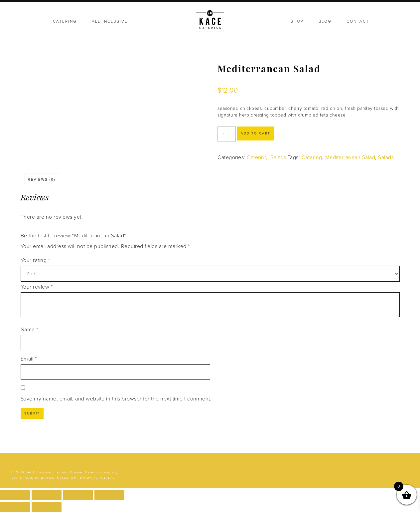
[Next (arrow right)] (47, 507)
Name (29, 330)
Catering (257, 157)
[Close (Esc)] (109, 495)
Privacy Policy (98, 478)
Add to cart (256, 133)
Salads (278, 157)
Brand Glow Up (59, 478)
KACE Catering (210, 22)
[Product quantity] (227, 134)
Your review (37, 287)
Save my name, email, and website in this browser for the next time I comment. (116, 399)
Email (29, 359)
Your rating (35, 260)
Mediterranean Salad (350, 157)
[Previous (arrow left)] (15, 507)
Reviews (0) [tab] (42, 180)
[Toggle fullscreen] (47, 495)
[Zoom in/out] (15, 495)
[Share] (78, 495)
